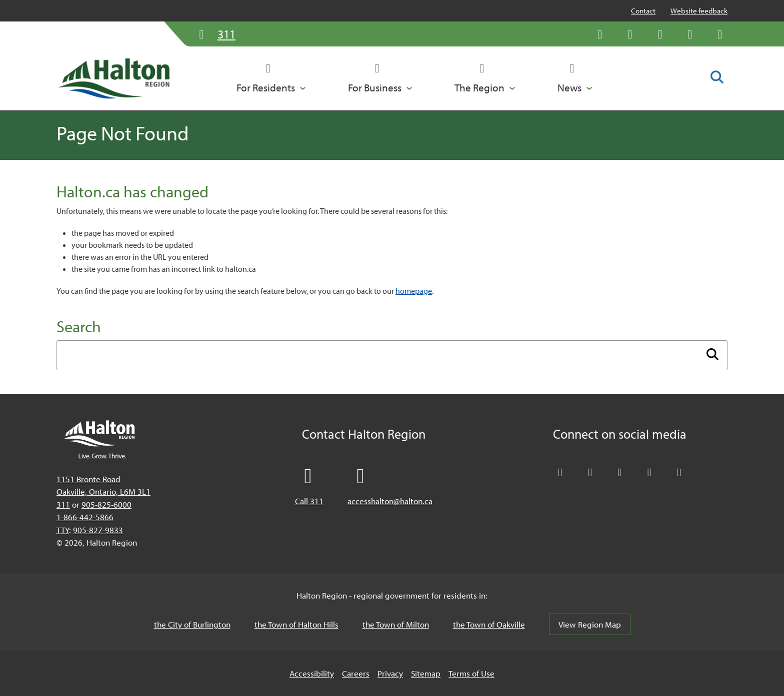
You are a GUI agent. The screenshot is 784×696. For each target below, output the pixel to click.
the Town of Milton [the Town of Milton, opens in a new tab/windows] (396, 624)
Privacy (390, 673)
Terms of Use (471, 673)
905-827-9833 (98, 530)
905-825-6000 (106, 504)
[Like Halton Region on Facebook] (630, 34)
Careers (356, 673)
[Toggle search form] (717, 78)
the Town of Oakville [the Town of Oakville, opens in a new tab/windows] (489, 624)
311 (63, 504)
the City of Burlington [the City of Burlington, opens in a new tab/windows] (192, 624)
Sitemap (426, 673)
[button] (271, 78)
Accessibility (312, 673)
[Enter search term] (392, 355)
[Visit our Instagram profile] (720, 34)
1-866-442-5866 (85, 517)
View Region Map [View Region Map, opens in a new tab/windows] (590, 624)
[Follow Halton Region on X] (600, 34)
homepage (414, 291)
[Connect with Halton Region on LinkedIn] (660, 34)
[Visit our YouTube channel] (690, 34)
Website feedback (699, 11)
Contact (643, 11)
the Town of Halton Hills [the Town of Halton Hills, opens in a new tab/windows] (296, 624)
